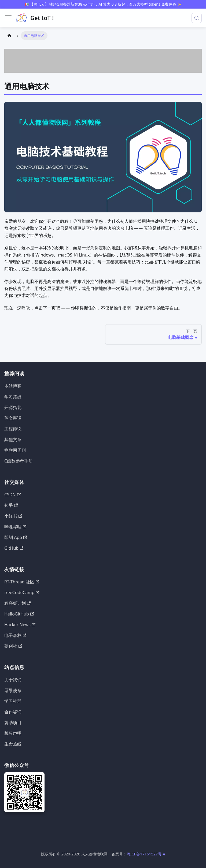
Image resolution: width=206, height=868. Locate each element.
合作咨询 (13, 712)
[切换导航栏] (8, 18)
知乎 (11, 505)
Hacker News (20, 625)
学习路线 (13, 397)
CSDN (12, 495)
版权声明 (13, 733)
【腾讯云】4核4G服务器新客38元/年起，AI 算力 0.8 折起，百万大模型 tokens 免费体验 (103, 4)
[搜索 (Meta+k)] (197, 18)
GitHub (14, 548)
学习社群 (13, 701)
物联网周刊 (15, 450)
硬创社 (13, 646)
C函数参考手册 (19, 461)
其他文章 (13, 439)
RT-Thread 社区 (22, 582)
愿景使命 (13, 690)
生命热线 (13, 744)
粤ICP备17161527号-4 (146, 854)
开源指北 (13, 407)
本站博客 (13, 386)
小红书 (13, 516)
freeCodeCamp (22, 592)
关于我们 (13, 680)
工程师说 (13, 429)
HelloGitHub (19, 614)
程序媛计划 (17, 603)
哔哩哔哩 (15, 527)
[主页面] (9, 35)
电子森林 (15, 635)
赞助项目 (13, 722)
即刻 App (16, 537)
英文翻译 (13, 418)
